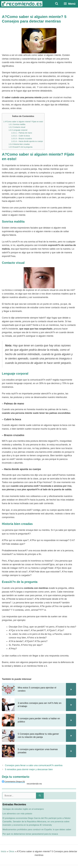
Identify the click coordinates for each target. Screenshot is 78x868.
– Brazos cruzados (22, 139)
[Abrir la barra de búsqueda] (57, 4)
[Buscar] (40, 796)
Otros (12, 851)
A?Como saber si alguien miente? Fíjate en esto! (23, 122)
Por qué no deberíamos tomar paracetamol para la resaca (30, 834)
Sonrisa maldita (17, 124)
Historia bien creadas (19, 144)
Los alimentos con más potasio (17, 814)
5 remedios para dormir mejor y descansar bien (29, 769)
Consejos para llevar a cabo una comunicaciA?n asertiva (34, 765)
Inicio (4, 851)
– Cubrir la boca (21, 136)
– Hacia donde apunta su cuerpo (27, 141)
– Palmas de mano (22, 133)
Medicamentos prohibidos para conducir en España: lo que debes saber (37, 830)
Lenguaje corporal (18, 130)
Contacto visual (17, 127)
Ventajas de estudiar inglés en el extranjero (23, 809)
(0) (15, 781)
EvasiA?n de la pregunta (21, 147)
